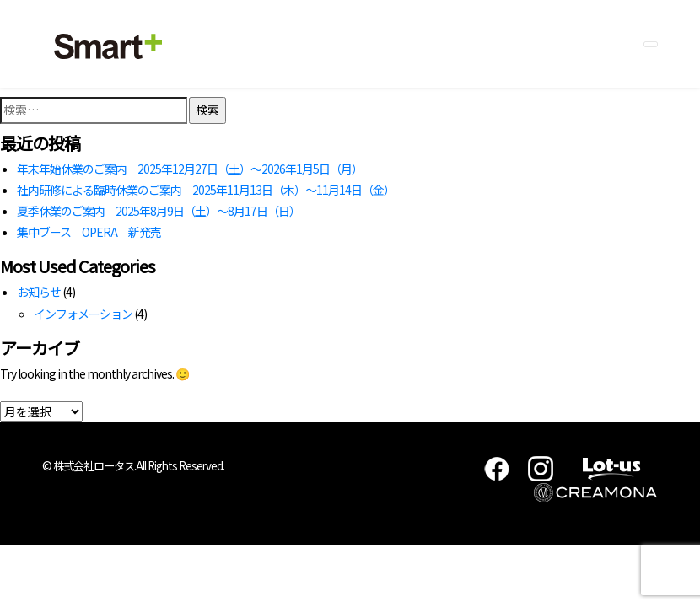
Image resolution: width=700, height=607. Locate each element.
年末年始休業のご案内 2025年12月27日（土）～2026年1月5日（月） (190, 169)
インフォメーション (83, 314)
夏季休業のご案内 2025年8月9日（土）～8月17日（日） (159, 211)
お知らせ (39, 292)
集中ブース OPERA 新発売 (89, 232)
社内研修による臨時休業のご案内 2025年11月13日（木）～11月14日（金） (206, 190)
